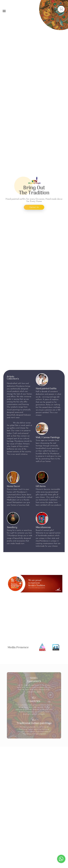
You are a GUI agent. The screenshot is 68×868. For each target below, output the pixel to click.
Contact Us (34, 207)
